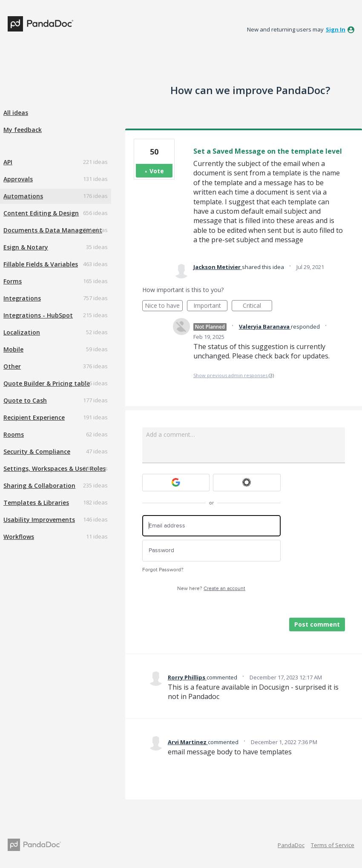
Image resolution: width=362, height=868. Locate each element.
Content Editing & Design (41, 213)
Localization (22, 332)
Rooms (14, 434)
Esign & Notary (26, 247)
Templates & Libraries (36, 503)
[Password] (211, 551)
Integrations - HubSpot (38, 315)
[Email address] (211, 526)
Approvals (18, 179)
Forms (13, 281)
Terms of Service (333, 845)
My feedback (23, 130)
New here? (211, 589)
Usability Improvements (39, 520)
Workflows (19, 537)
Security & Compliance (37, 451)
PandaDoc (291, 845)
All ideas (16, 113)
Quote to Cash (25, 400)
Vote (157, 171)
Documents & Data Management (53, 230)
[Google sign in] (176, 483)
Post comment (317, 624)
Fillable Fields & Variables (41, 264)
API (8, 162)
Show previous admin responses (234, 375)
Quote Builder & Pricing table (47, 383)
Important (210, 306)
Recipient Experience (34, 417)
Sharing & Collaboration (39, 486)
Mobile (13, 349)
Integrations (22, 298)
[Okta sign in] (247, 483)
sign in (336, 29)
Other (12, 366)
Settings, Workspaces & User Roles (55, 468)
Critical (257, 306)
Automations (23, 196)
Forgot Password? (163, 570)
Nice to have (164, 306)
